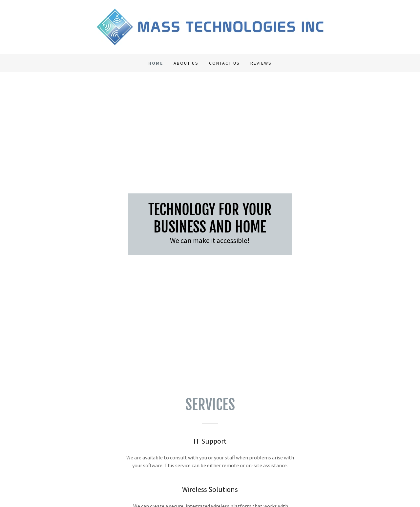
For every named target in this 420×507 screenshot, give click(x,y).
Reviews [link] (261, 63)
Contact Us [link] (224, 63)
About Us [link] (186, 63)
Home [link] (156, 63)
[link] (210, 26)
